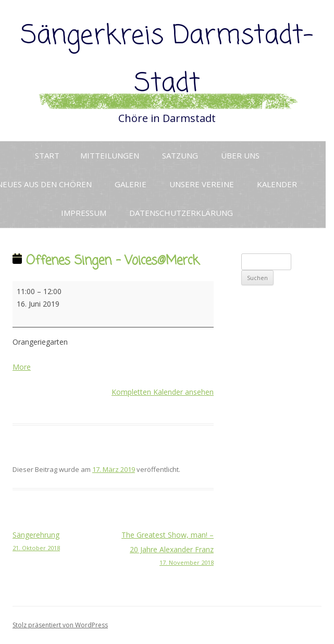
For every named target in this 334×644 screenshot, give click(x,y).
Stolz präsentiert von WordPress (60, 625)
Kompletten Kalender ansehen (163, 392)
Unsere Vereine (202, 184)
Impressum (84, 213)
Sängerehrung (63, 542)
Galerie (131, 184)
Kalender (277, 184)
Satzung (180, 155)
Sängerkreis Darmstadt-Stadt (167, 60)
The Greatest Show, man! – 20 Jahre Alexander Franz (163, 549)
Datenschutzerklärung (181, 213)
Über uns (240, 155)
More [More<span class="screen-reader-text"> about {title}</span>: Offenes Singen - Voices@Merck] (22, 367)
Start (47, 155)
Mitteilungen (110, 155)
